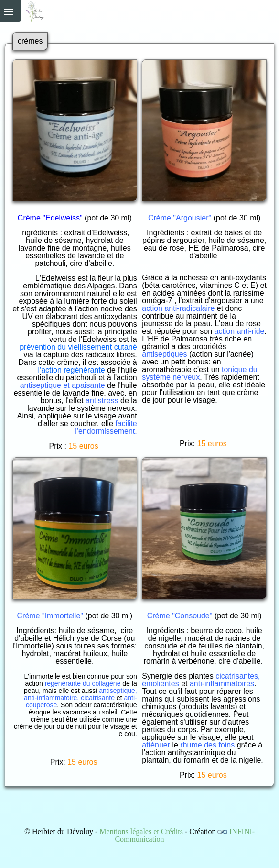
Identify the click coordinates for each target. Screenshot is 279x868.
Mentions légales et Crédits (141, 831)
